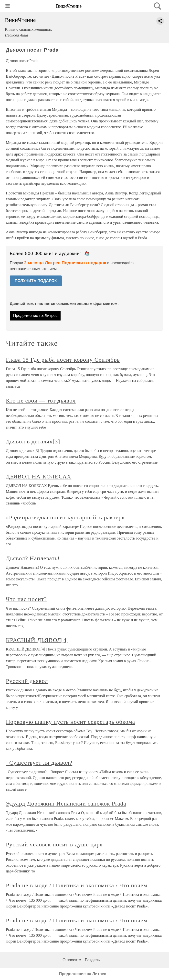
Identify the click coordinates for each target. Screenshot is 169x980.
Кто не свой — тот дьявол (41, 401)
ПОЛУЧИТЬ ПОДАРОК (36, 281)
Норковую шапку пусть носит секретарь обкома (70, 722)
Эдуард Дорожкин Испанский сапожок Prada (66, 804)
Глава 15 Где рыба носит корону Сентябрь (63, 360)
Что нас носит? (26, 599)
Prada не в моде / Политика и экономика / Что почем (77, 885)
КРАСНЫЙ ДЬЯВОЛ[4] (37, 640)
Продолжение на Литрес (35, 316)
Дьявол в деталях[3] (33, 441)
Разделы (93, 960)
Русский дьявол (27, 681)
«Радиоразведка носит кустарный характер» (65, 517)
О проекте (72, 960)
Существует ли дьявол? (39, 763)
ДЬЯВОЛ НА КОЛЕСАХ (39, 476)
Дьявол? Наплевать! (33, 558)
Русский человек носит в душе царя (54, 844)
